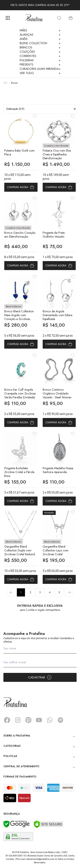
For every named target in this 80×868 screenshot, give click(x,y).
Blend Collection (40, 43)
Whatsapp (50, 720)
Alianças (40, 35)
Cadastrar (40, 677)
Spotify (60, 720)
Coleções (40, 52)
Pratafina (34, 18)
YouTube (39, 720)
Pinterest (28, 720)
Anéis (40, 39)
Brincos (40, 47)
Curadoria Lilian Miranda (40, 69)
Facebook (7, 720)
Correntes (40, 56)
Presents (40, 64)
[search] (59, 18)
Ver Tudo (40, 73)
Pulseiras (40, 60)
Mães (40, 30)
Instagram (18, 720)
